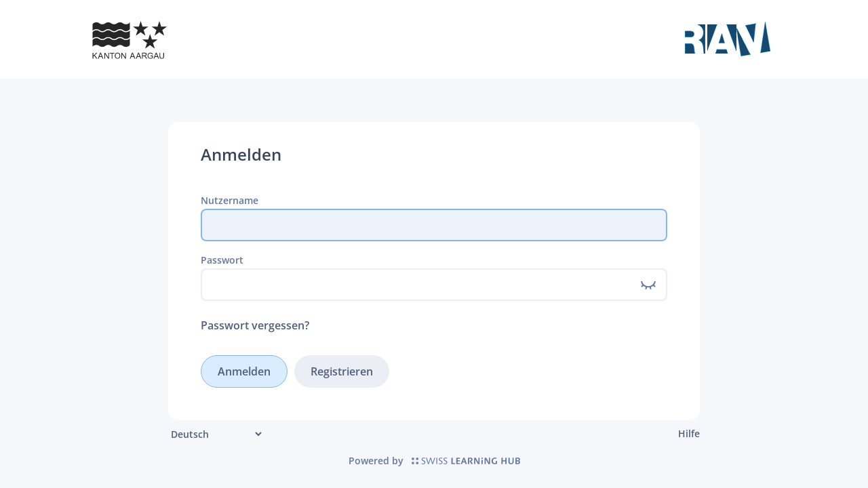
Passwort (222, 260)
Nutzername (230, 200)
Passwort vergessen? (255, 325)
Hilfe (689, 433)
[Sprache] (216, 434)
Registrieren (342, 371)
